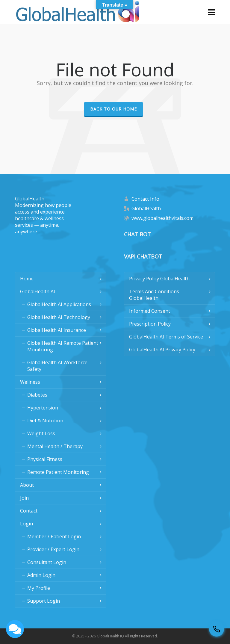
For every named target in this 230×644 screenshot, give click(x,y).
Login (27, 524)
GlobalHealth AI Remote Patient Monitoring (63, 346)
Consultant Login (47, 562)
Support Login (44, 601)
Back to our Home (114, 109)
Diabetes (37, 395)
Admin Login (41, 575)
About (27, 485)
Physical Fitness (45, 459)
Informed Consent (150, 311)
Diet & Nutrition (45, 421)
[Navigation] (211, 12)
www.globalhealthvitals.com (162, 218)
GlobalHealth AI (38, 291)
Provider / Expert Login (53, 549)
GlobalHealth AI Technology (59, 317)
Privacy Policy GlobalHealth (159, 279)
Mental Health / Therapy (55, 446)
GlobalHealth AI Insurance (57, 330)
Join (24, 498)
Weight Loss (41, 433)
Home (27, 279)
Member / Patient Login (54, 536)
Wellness (30, 382)
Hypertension (43, 408)
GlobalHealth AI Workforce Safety (57, 366)
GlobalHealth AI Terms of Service (166, 337)
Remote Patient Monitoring (58, 472)
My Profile (39, 588)
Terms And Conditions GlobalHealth (154, 295)
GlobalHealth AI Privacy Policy (162, 350)
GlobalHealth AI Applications (59, 304)
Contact (29, 511)
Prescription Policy (150, 324)
